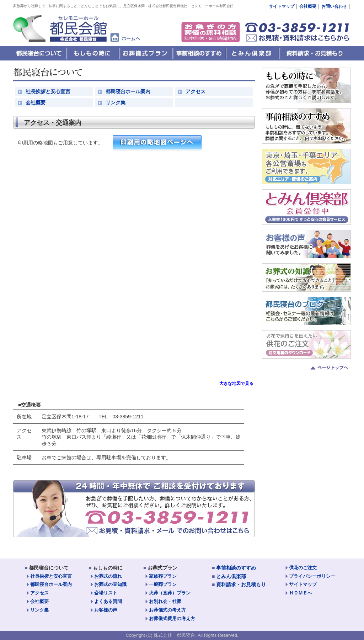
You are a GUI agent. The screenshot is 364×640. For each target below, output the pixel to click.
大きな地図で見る (236, 383)
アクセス (196, 91)
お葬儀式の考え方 (167, 610)
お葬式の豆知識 (110, 585)
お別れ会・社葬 (165, 602)
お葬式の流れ (108, 576)
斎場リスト (106, 593)
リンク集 (116, 102)
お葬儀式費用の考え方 (172, 619)
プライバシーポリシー (312, 576)
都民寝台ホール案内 (128, 91)
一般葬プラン (163, 585)
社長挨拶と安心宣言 (48, 91)
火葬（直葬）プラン (170, 593)
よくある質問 (108, 602)
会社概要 (308, 6)
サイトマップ (282, 6)
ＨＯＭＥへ (301, 593)
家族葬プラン (163, 576)
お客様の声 (106, 610)
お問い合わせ (334, 6)
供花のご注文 (303, 568)
